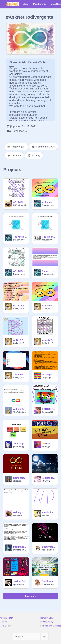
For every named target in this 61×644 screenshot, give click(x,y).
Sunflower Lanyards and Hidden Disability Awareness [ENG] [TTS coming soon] (49, 581)
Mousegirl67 (48, 240)
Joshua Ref (19, 581)
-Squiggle (47, 447)
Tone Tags (19, 444)
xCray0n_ (47, 481)
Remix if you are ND (49, 512)
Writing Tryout (20, 512)
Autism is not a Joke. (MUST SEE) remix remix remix (49, 306)
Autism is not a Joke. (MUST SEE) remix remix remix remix (49, 202)
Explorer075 (48, 412)
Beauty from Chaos (49, 547)
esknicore (18, 515)
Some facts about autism (20, 478)
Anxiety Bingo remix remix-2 (49, 340)
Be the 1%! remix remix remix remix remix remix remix (20, 306)
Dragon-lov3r (48, 205)
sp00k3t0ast (19, 584)
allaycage (47, 378)
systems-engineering (20, 550)
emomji (46, 515)
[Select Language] (31, 637)
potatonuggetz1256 (20, 447)
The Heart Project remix (20, 375)
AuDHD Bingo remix (20, 340)
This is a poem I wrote (49, 271)
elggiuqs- (17, 481)
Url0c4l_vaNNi (20, 205)
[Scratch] (13, 4)
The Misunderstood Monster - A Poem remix (20, 237)
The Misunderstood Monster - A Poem (49, 237)
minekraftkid (48, 550)
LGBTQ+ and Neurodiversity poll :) (49, 409)
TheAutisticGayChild (20, 412)
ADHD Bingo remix (20, 202)
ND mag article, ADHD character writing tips (49, 375)
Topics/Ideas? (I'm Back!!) (49, 478)
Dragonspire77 (49, 584)
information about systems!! (20, 547)
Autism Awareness (20, 409)
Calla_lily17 (18, 309)
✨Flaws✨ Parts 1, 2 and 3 (49, 444)
